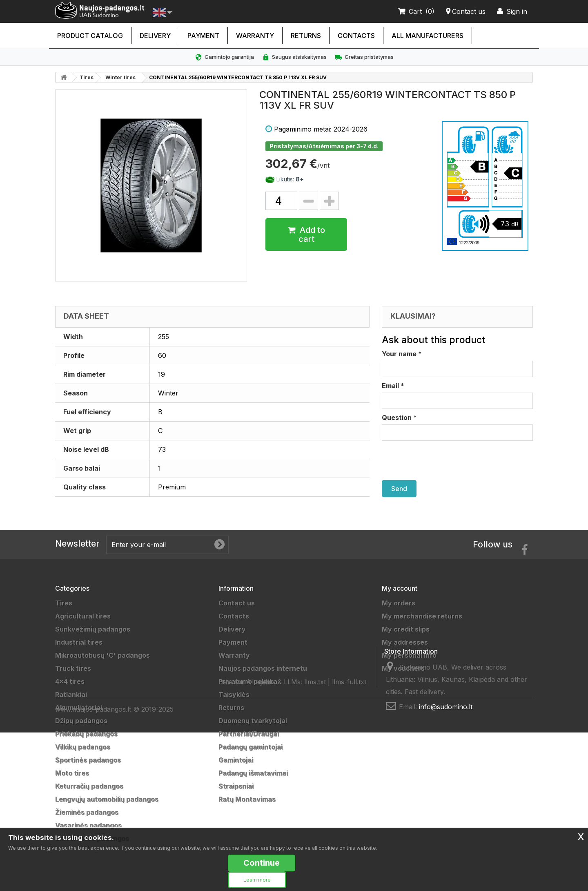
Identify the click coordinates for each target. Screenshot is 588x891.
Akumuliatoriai (79, 708)
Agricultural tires (83, 616)
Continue (262, 863)
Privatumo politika (248, 681)
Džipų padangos (81, 721)
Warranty (255, 36)
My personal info (409, 655)
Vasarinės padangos (88, 825)
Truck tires (73, 668)
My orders (399, 603)
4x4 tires (70, 681)
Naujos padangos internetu (263, 668)
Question (399, 418)
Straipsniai (236, 786)
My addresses (405, 642)
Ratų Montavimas (247, 799)
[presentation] (444, 460)
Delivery (155, 36)
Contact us (237, 603)
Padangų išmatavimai (253, 773)
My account (400, 588)
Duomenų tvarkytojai (253, 721)
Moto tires (72, 773)
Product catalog (90, 36)
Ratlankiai (71, 694)
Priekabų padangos (86, 734)
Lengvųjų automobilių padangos (107, 799)
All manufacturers (428, 36)
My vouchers (403, 668)
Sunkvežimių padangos (93, 629)
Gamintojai (236, 760)
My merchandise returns (422, 616)
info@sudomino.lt (446, 759)
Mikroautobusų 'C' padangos (102, 655)
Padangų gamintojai (251, 747)
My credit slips (406, 629)
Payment (203, 36)
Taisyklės (234, 694)
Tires (87, 77)
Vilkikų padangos (83, 747)
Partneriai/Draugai (249, 734)
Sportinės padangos (88, 760)
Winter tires (120, 77)
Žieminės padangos (87, 812)
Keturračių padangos (89, 786)
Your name (402, 354)
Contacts (356, 36)
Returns (306, 36)
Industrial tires (79, 642)
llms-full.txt (349, 816)
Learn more (257, 880)
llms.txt (315, 816)
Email (393, 386)
